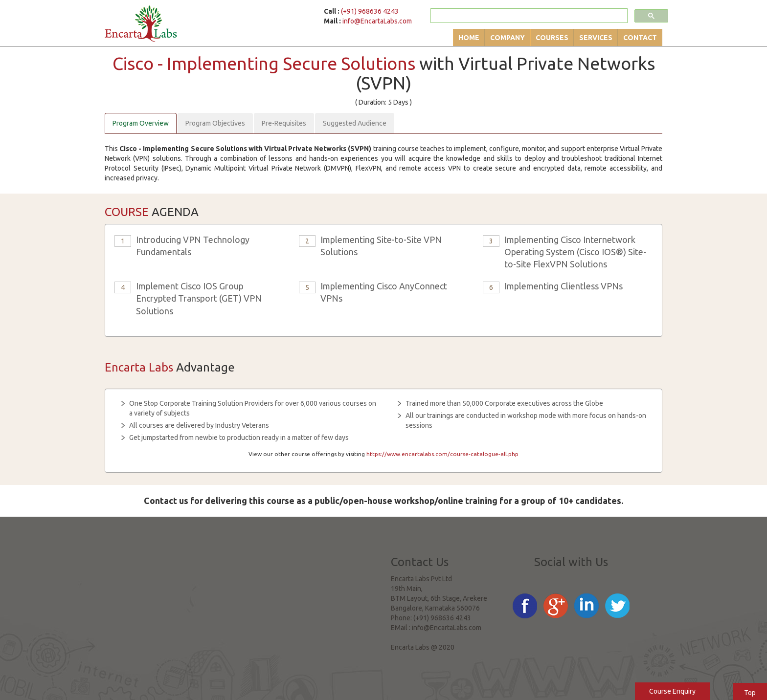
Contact (640, 38)
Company (508, 38)
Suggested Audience (355, 123)
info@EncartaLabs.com (377, 21)
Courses (552, 38)
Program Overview (141, 123)
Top (750, 693)
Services (596, 38)
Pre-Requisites (284, 123)
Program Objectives (215, 123)
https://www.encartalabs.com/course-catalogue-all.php (442, 454)
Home (469, 38)
